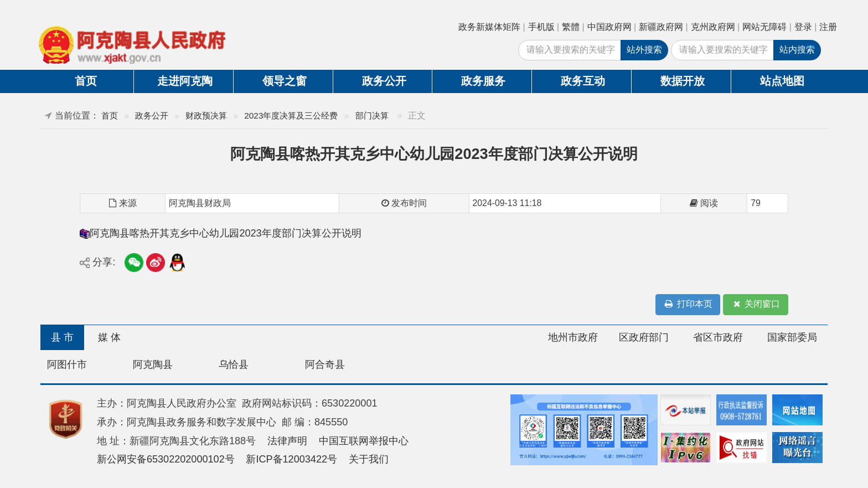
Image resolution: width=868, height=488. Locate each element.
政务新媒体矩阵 (489, 27)
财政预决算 (206, 115)
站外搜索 (644, 50)
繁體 (571, 27)
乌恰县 (234, 364)
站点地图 (782, 81)
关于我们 (369, 459)
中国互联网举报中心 (364, 441)
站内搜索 (797, 50)
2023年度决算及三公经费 (291, 115)
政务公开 (384, 81)
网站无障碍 (764, 27)
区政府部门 (644, 337)
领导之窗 (285, 81)
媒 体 (109, 337)
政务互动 (583, 81)
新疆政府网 (661, 27)
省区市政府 (718, 337)
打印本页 (688, 304)
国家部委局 (792, 337)
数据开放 (683, 81)
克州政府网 (713, 27)
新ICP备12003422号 (291, 459)
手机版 (541, 27)
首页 (86, 81)
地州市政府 (573, 337)
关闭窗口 (756, 304)
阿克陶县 (153, 364)
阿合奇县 (325, 364)
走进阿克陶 (185, 81)
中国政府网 (609, 27)
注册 (828, 27)
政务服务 (483, 81)
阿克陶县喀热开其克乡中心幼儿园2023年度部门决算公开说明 (225, 233)
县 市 (62, 337)
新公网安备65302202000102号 (166, 459)
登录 (803, 27)
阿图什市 (67, 364)
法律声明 (287, 441)
